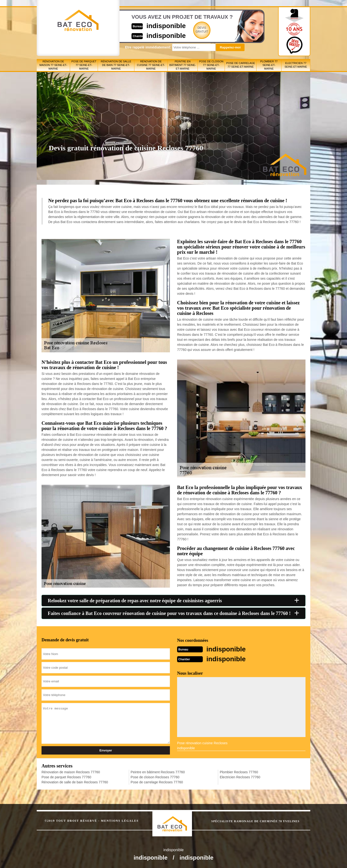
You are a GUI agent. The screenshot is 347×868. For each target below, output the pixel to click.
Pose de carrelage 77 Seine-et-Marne (241, 65)
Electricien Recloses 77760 (240, 777)
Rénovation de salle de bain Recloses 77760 (75, 782)
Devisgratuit (196, 30)
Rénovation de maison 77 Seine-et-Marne (53, 65)
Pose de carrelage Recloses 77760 (157, 782)
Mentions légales (120, 820)
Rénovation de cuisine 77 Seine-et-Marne (151, 65)
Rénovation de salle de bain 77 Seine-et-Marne (116, 65)
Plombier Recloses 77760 (239, 772)
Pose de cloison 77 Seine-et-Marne (211, 65)
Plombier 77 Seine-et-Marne (269, 65)
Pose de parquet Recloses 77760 (66, 777)
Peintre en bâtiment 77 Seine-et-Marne (183, 65)
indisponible (159, 26)
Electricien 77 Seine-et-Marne (296, 65)
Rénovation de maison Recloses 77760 (71, 772)
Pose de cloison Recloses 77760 (155, 777)
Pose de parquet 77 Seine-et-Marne (84, 65)
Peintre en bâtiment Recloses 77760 (158, 772)
